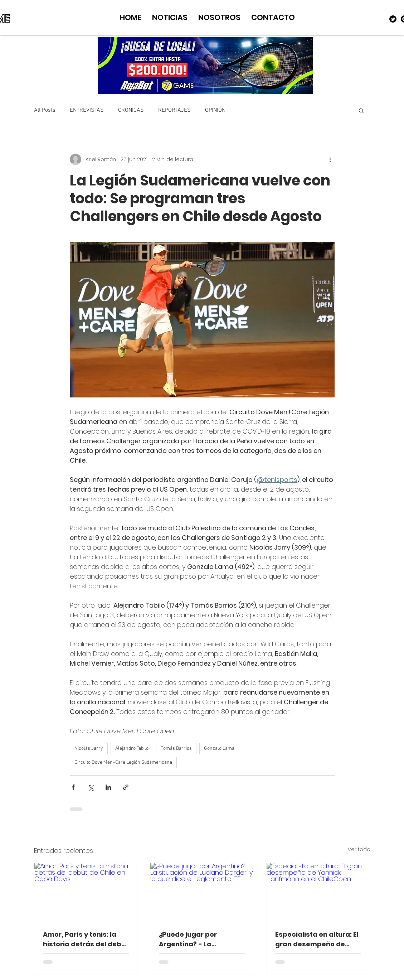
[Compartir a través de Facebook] (73, 787)
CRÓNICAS (131, 110)
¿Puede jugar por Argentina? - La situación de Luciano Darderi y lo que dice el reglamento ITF (198, 939)
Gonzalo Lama (219, 749)
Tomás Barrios (176, 749)
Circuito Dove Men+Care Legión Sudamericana (123, 762)
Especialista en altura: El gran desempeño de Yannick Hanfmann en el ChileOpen (317, 939)
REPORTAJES (174, 110)
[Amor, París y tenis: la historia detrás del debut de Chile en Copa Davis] (86, 892)
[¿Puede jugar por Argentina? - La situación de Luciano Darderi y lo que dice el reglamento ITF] (202, 892)
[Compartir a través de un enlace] (126, 787)
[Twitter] (393, 19)
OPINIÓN (215, 110)
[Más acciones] (330, 159)
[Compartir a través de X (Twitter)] (91, 787)
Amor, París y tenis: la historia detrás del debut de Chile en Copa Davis (86, 939)
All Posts (45, 110)
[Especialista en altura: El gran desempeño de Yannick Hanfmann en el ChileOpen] (318, 892)
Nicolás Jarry (89, 749)
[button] (361, 110)
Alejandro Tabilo (132, 749)
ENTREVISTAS (87, 110)
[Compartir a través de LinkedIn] (108, 787)
